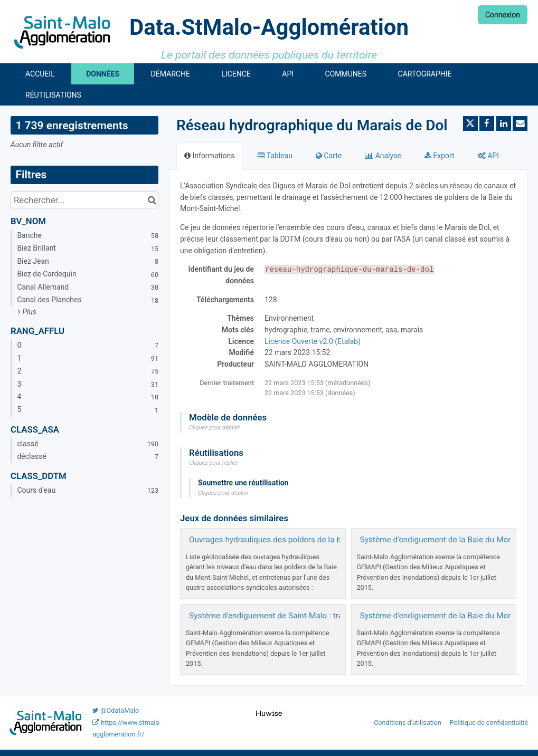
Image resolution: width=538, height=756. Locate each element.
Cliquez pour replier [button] (214, 463)
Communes (346, 74)
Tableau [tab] (275, 156)
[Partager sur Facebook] (487, 123)
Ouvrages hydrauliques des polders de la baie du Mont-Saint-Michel (310, 540)
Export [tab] (440, 156)
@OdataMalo (116, 710)
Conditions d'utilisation (408, 722)
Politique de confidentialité (489, 722)
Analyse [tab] (383, 156)
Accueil (40, 74)
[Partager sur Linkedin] (504, 123)
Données (103, 74)
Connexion (503, 15)
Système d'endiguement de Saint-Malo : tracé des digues (291, 616)
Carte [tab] (329, 156)
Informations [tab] (209, 156)
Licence (236, 74)
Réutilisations (53, 95)
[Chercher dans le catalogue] (152, 200)
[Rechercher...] (84, 200)
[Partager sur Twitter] (470, 123)
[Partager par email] (520, 123)
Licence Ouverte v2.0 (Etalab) (313, 341)
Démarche (171, 74)
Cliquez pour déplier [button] (214, 428)
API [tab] (488, 156)
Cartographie (425, 74)
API (288, 74)
